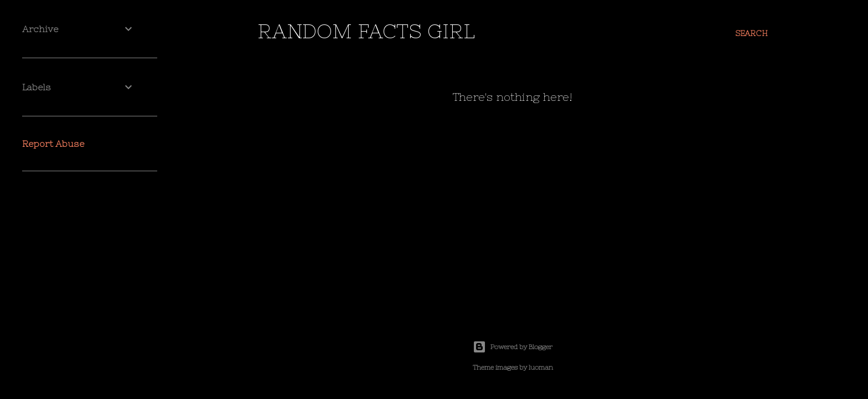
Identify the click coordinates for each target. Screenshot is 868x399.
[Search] (751, 33)
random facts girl (366, 31)
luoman (541, 367)
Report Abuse (53, 144)
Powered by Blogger (513, 347)
